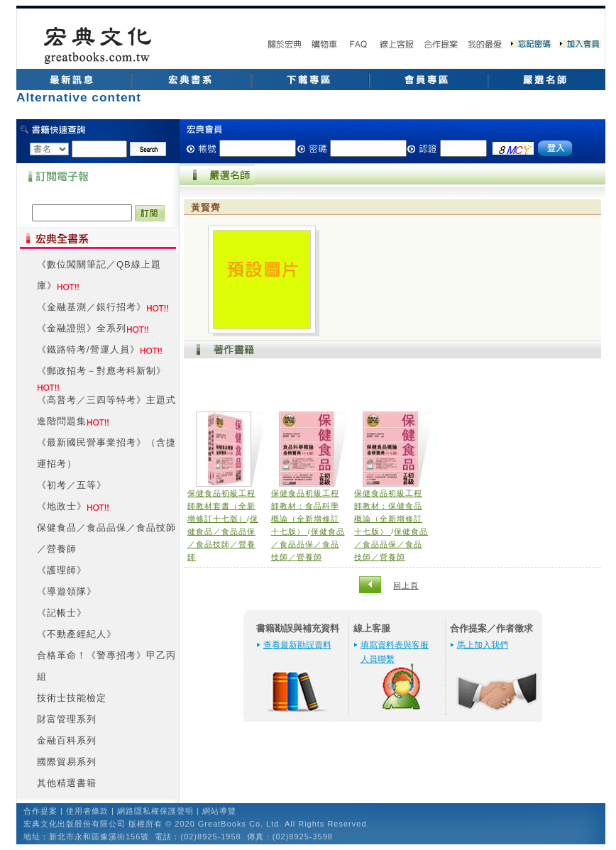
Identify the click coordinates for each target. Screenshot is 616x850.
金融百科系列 (67, 740)
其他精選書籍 (67, 783)
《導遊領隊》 (67, 591)
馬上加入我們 (483, 645)
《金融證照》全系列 (82, 328)
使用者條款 (87, 811)
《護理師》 (62, 570)
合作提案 (40, 811)
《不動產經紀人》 (77, 634)
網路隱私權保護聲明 (155, 811)
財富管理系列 (67, 719)
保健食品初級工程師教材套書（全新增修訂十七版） (221, 506)
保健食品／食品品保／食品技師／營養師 (308, 544)
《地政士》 (62, 506)
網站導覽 (219, 811)
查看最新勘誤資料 (297, 645)
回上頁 (406, 585)
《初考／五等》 (72, 485)
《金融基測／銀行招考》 (92, 307)
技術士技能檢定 (72, 698)
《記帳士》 (62, 613)
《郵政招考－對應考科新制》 (101, 371)
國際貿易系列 (67, 762)
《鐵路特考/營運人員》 (88, 349)
